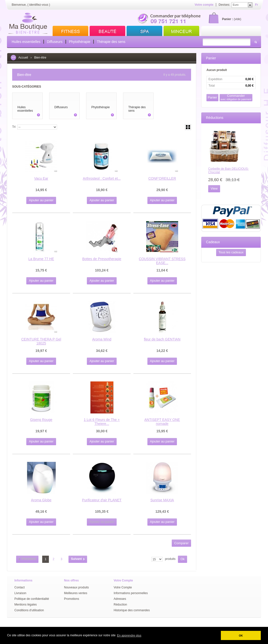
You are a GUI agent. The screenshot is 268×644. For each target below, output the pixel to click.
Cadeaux (213, 242)
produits (170, 559)
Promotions (72, 599)
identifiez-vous (39, 5)
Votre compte (204, 5)
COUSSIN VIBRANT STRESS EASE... (162, 261)
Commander (236, 97)
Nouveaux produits (76, 587)
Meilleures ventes (76, 593)
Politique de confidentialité (32, 599)
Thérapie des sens (111, 42)
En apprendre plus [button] (129, 636)
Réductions (215, 118)
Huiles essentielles (26, 42)
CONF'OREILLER (162, 178)
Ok (183, 559)
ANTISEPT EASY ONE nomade (162, 422)
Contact (19, 587)
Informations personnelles (131, 593)
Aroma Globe (41, 500)
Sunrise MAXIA (162, 500)
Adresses (120, 599)
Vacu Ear (41, 178)
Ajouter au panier (41, 200)
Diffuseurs (55, 42)
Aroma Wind (102, 339)
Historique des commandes (132, 610)
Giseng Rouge (41, 420)
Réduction (120, 605)
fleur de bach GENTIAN (162, 339)
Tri (14, 127)
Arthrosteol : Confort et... (102, 178)
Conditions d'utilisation (29, 610)
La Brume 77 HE (41, 259)
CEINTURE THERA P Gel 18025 (41, 341)
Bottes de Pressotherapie (102, 259)
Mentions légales (26, 605)
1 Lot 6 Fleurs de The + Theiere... (102, 422)
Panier (211, 58)
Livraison (20, 593)
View (214, 188)
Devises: (224, 5)
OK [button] (241, 636)
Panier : (228, 19)
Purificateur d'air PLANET (102, 500)
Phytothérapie (80, 42)
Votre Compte (123, 587)
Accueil (23, 58)
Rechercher (256, 42)
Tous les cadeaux (231, 252)
